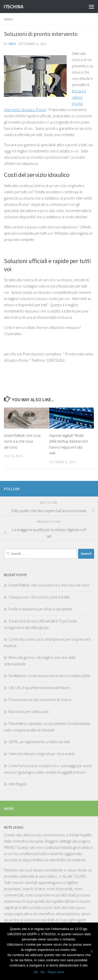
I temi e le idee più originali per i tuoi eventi (42, 754)
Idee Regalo (18, 784)
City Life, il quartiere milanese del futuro (39, 688)
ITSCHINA (13, 7)
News (8, 19)
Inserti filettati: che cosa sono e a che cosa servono (22, 441)
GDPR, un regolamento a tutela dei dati (39, 742)
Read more (56, 972)
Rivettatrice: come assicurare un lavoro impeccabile (49, 676)
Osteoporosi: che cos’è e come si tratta (39, 597)
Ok (36, 972)
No (43, 972)
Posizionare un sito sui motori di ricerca (40, 700)
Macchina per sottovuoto (29, 712)
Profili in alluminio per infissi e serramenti (41, 609)
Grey (12, 44)
